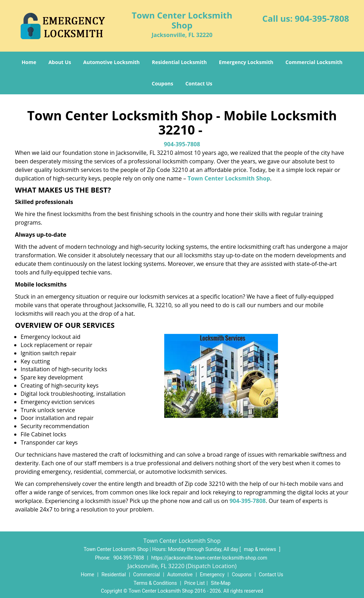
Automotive (180, 575)
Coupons (162, 83)
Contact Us (199, 83)
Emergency (212, 575)
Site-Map (221, 583)
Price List (194, 583)
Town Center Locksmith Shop (229, 178)
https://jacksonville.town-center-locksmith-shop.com (209, 558)
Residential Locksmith (179, 62)
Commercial (147, 575)
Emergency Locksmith (246, 62)
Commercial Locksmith (314, 62)
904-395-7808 (322, 18)
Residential (114, 575)
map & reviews (261, 549)
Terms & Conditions (155, 583)
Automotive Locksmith (111, 62)
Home (29, 62)
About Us (60, 62)
